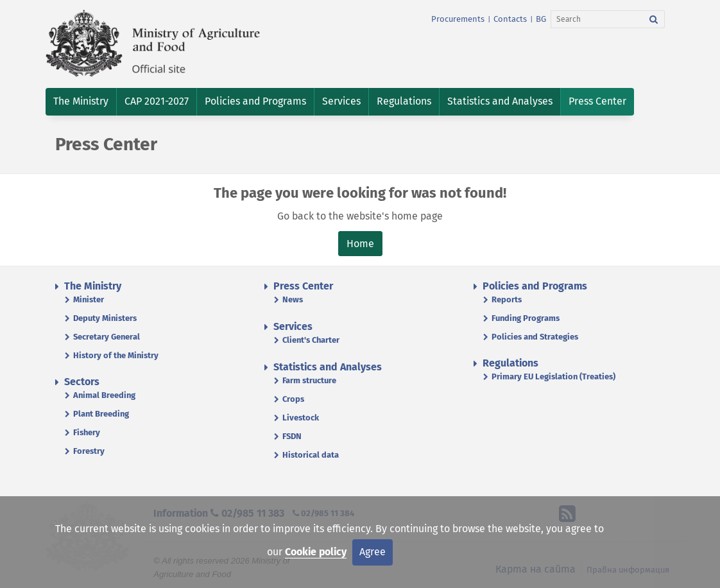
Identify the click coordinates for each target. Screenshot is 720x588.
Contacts (510, 19)
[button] (81, 102)
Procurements (458, 19)
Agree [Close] (373, 552)
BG (541, 19)
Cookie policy (316, 552)
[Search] (597, 19)
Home (360, 244)
